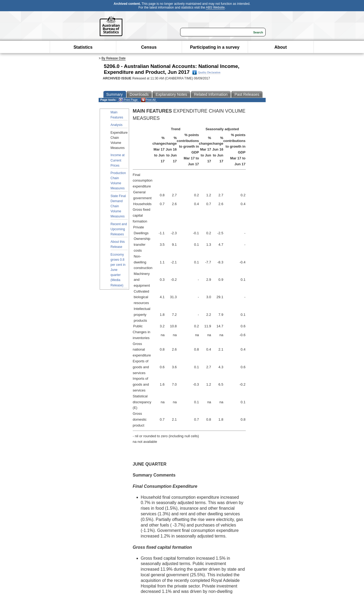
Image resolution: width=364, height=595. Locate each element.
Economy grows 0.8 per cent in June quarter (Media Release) (118, 270)
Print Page (128, 100)
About (281, 47)
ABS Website (215, 7)
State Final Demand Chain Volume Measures (118, 206)
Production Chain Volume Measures (118, 181)
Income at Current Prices (118, 160)
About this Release (118, 244)
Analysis (117, 125)
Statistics (83, 47)
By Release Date (114, 58)
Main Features (117, 115)
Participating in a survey (215, 47)
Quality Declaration (206, 72)
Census (149, 47)
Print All (148, 100)
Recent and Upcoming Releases (119, 229)
